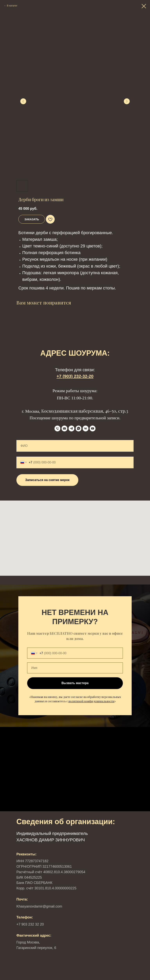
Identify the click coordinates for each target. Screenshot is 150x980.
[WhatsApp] (79, 428)
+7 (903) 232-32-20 (75, 376)
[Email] (64, 428)
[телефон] (57, 428)
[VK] (86, 428)
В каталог (12, 6)
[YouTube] (93, 428)
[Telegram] (71, 428)
